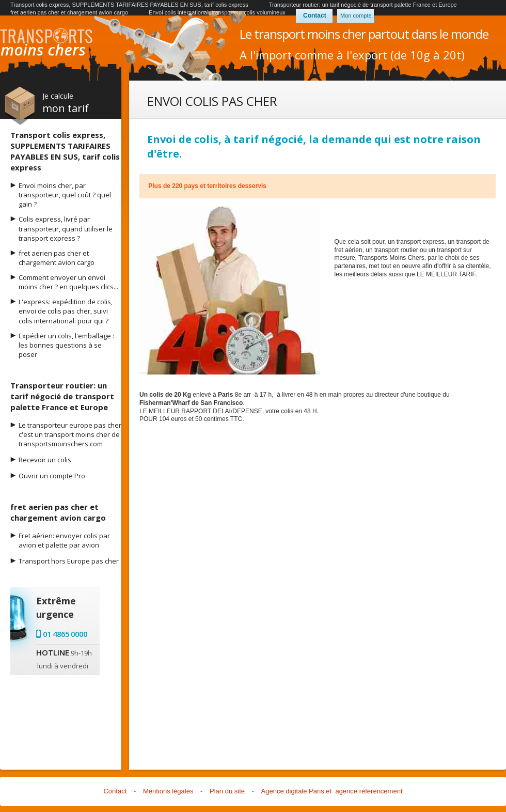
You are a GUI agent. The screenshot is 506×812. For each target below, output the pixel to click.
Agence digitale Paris (293, 791)
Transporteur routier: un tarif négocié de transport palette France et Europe (363, 5)
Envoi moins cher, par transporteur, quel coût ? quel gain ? (65, 195)
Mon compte (356, 15)
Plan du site (227, 791)
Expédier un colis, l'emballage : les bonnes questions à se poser (66, 345)
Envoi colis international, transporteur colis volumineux (217, 12)
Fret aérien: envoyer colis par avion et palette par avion (64, 540)
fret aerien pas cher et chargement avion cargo (69, 12)
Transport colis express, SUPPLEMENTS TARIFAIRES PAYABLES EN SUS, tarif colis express (129, 5)
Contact (315, 15)
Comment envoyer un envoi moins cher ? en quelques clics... (68, 282)
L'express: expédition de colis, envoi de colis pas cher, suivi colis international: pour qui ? (66, 311)
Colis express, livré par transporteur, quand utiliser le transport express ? (66, 228)
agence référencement (369, 791)
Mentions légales (168, 791)
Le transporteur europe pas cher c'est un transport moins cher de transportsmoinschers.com (70, 434)
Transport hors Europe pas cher (69, 561)
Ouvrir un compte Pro (52, 476)
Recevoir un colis (45, 460)
